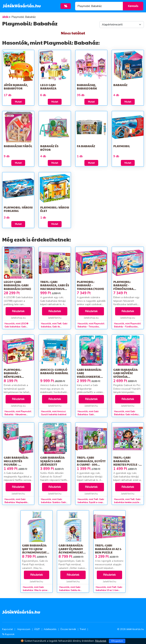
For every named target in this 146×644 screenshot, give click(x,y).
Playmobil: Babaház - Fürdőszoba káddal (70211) (124, 287)
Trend (83, 629)
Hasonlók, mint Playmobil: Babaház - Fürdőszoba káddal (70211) (128, 327)
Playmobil (122, 146)
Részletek (18, 311)
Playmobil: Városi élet (55, 209)
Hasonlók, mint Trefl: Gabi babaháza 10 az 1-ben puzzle (109, 590)
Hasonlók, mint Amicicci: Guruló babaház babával (54, 413)
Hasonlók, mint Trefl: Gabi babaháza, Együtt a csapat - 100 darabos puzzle (91, 502)
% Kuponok (8, 634)
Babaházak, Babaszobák (87, 87)
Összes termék (68, 629)
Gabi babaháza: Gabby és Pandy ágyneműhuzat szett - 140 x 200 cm (73, 551)
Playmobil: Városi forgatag (18, 209)
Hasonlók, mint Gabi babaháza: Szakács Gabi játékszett (53, 502)
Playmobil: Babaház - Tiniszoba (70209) (90, 285)
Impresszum (24, 629)
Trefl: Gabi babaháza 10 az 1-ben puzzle (108, 549)
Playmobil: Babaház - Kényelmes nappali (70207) (15, 375)
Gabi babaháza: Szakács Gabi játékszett (53, 461)
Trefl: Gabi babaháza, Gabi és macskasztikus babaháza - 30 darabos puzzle (55, 289)
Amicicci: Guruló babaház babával (54, 371)
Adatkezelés (50, 629)
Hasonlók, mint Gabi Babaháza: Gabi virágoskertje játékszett (89, 415)
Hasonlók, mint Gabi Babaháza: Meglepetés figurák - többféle (16, 502)
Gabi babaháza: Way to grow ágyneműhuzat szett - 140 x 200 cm (36, 551)
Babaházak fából (18, 146)
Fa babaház (86, 146)
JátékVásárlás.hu (22, 6)
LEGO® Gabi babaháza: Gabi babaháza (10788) (17, 285)
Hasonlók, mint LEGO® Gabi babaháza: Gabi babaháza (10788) (16, 327)
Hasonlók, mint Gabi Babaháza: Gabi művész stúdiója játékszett (126, 415)
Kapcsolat (7, 629)
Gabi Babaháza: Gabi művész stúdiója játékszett (126, 375)
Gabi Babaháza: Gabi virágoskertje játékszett (89, 375)
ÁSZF (37, 629)
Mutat (18, 102)
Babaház (120, 85)
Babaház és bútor (49, 148)
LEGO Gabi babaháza (48, 87)
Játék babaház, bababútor (16, 87)
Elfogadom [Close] (117, 641)
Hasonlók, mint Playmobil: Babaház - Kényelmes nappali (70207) (18, 415)
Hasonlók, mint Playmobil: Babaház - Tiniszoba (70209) (91, 327)
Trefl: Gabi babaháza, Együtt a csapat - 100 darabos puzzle (91, 463)
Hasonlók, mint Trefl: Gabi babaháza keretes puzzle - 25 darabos (127, 502)
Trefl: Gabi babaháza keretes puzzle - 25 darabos (126, 463)
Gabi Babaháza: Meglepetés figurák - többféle (16, 463)
